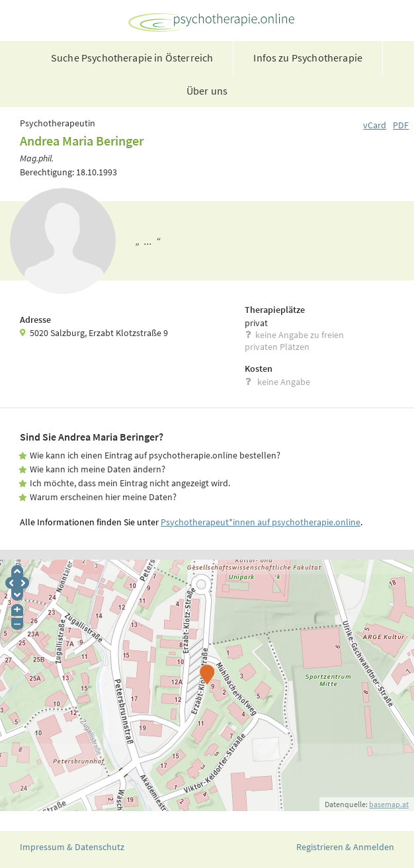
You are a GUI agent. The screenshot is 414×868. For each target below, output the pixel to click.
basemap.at (389, 804)
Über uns (207, 91)
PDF (401, 125)
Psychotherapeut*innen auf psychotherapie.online (261, 522)
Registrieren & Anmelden (345, 847)
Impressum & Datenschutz (72, 847)
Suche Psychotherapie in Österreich (132, 58)
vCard (375, 125)
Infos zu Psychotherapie (308, 58)
